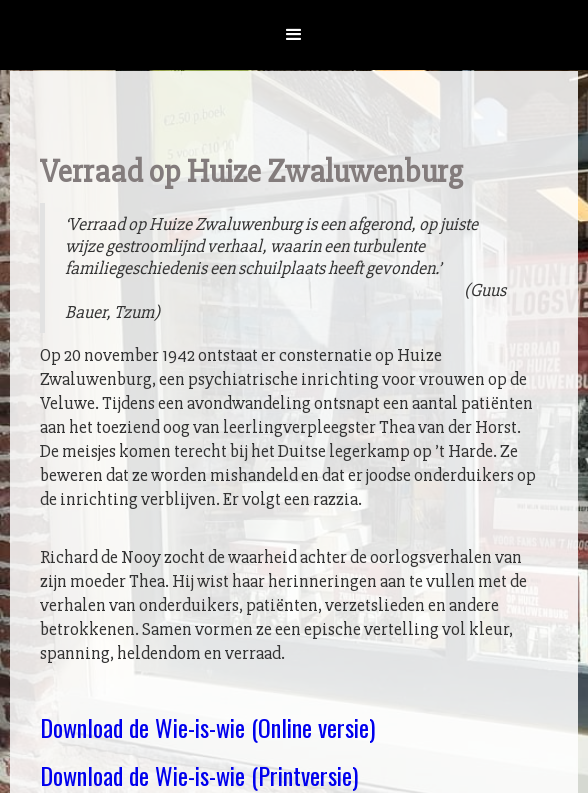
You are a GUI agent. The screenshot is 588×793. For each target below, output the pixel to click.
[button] (294, 35)
